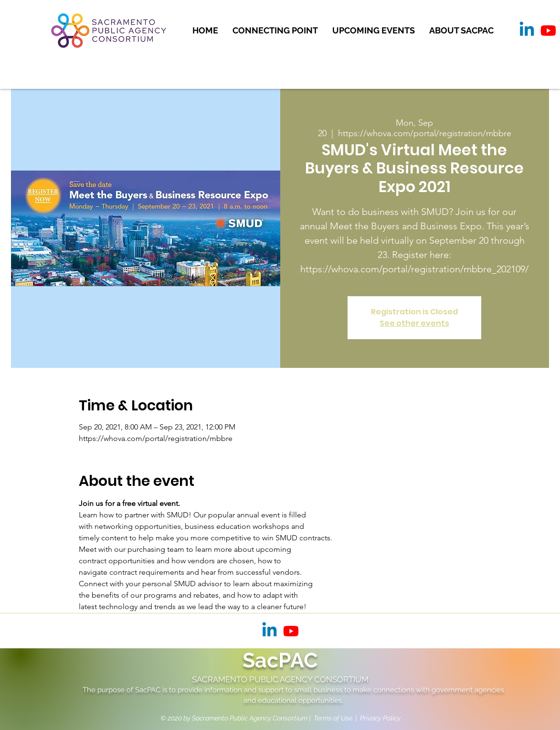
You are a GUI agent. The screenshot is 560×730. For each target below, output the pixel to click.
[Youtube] (548, 30)
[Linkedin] (527, 30)
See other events (414, 323)
